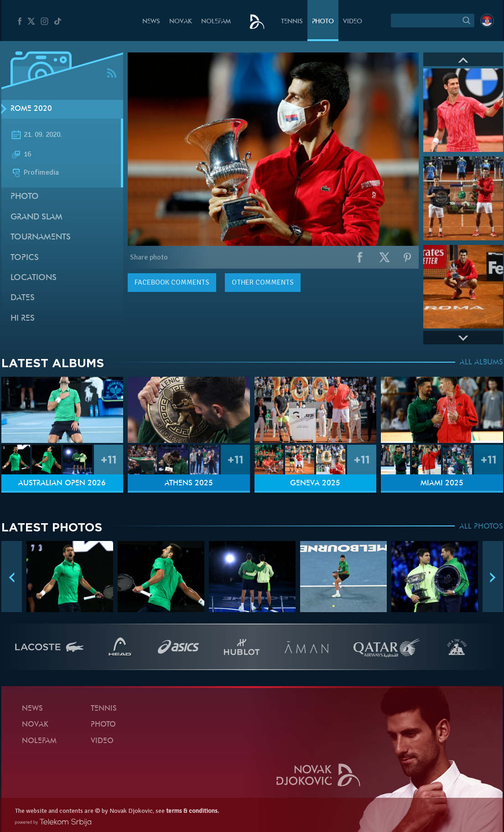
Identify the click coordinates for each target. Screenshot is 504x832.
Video (353, 22)
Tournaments (41, 237)
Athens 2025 (189, 484)
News (151, 22)
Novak (181, 22)
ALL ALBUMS (481, 363)
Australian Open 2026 (62, 484)
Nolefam (216, 22)
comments (172, 282)
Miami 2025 (442, 484)
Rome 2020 (31, 109)
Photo (323, 22)
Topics (25, 258)
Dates (23, 298)
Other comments (263, 282)
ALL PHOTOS (481, 527)
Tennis (292, 22)
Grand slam (36, 217)
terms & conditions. (192, 811)
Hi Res (23, 319)
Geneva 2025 (315, 484)
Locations (34, 278)
